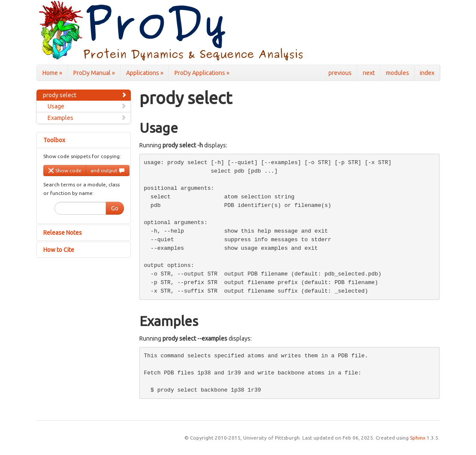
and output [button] (108, 171)
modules (398, 73)
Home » (52, 73)
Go (115, 208)
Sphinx (418, 438)
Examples (87, 118)
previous (340, 73)
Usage (87, 106)
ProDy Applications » (202, 73)
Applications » (145, 73)
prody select (85, 95)
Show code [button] (65, 171)
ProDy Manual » (94, 73)
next (369, 73)
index (427, 73)
